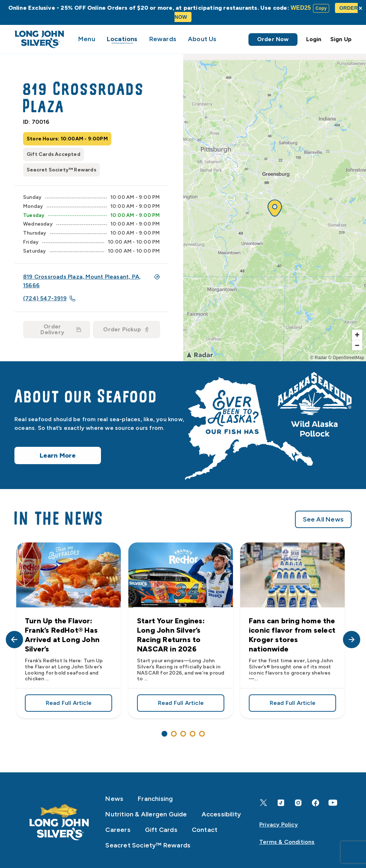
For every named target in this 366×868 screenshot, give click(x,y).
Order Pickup (126, 329)
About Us (202, 39)
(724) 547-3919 (49, 298)
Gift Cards (161, 830)
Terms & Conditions (287, 842)
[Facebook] (316, 803)
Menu (87, 39)
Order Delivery (61, 329)
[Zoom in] (357, 335)
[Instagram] (298, 803)
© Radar (318, 358)
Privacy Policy (279, 825)
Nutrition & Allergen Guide (146, 814)
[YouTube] (333, 803)
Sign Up (341, 39)
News (114, 799)
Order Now (273, 39)
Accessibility (221, 814)
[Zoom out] (357, 345)
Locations (122, 39)
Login (314, 39)
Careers (118, 830)
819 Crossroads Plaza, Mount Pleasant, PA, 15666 (92, 281)
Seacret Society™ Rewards (148, 845)
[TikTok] (281, 803)
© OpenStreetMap (346, 358)
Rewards (163, 39)
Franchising (155, 799)
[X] (264, 803)
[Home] (59, 822)
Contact (205, 830)
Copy (321, 8)
